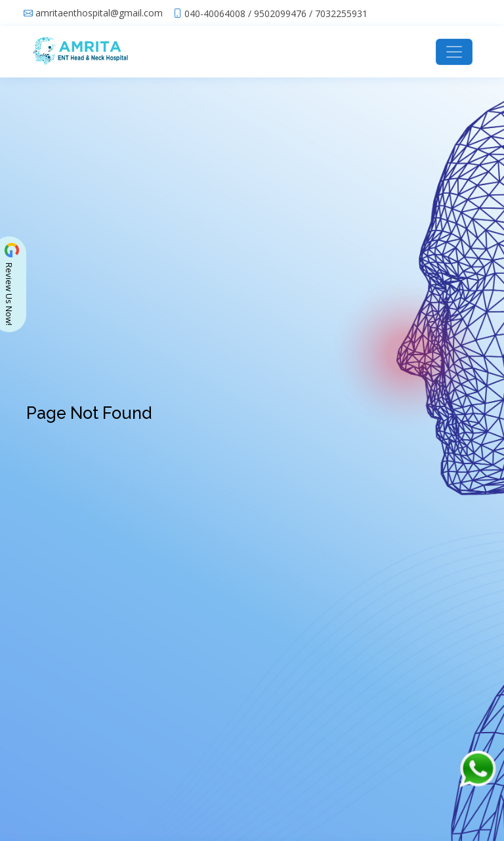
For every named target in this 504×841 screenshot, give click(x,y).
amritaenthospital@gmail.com (99, 13)
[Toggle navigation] (454, 52)
